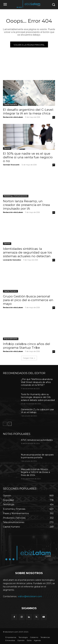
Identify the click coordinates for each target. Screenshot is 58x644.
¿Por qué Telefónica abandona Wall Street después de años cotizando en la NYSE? (37, 382)
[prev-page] (5, 424)
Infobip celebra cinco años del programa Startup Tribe (27, 346)
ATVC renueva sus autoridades (37, 440)
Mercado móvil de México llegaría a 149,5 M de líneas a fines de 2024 (35, 472)
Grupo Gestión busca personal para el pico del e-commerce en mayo (28, 300)
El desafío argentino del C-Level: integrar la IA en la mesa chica (28, 111)
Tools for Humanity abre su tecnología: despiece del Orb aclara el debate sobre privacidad (38, 397)
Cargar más (29, 358)
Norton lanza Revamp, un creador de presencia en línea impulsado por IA (26, 205)
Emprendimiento (11, 339)
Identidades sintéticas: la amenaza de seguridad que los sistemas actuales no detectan (27, 252)
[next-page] (10, 424)
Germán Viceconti (11, 165)
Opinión (7, 148)
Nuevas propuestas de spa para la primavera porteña (37, 456)
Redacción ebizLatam (13, 117)
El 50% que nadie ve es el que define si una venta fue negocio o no (28, 157)
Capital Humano (10, 104)
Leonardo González (12, 260)
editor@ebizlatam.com (30, 596)
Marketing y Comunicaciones (16, 196)
